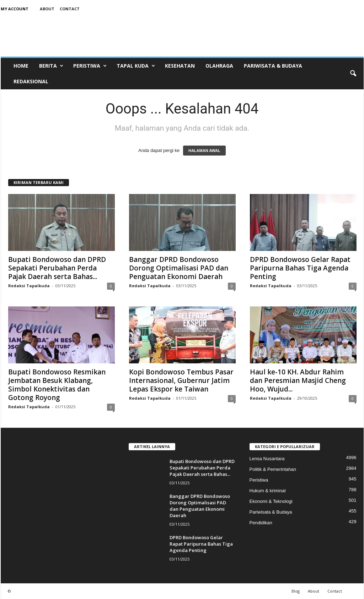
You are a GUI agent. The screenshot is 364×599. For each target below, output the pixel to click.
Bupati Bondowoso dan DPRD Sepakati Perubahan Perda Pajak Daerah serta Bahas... (57, 268)
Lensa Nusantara (267, 459)
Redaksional (31, 81)
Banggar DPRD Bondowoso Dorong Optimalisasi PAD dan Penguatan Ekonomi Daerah (179, 268)
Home (21, 66)
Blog (296, 591)
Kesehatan (180, 66)
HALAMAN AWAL (204, 151)
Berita (51, 66)
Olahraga (219, 66)
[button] (353, 74)
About (47, 9)
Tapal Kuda (136, 66)
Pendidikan (261, 523)
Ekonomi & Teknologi (271, 501)
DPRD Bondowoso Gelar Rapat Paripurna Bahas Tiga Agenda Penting (300, 268)
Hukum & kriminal (268, 491)
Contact (70, 9)
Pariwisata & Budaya (273, 66)
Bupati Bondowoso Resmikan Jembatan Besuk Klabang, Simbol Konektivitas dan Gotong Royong (57, 385)
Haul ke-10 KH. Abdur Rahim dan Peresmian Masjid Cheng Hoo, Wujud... (298, 380)
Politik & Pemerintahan (273, 469)
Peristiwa (90, 66)
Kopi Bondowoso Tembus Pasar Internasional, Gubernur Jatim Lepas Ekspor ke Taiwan (181, 380)
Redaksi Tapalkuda (29, 286)
